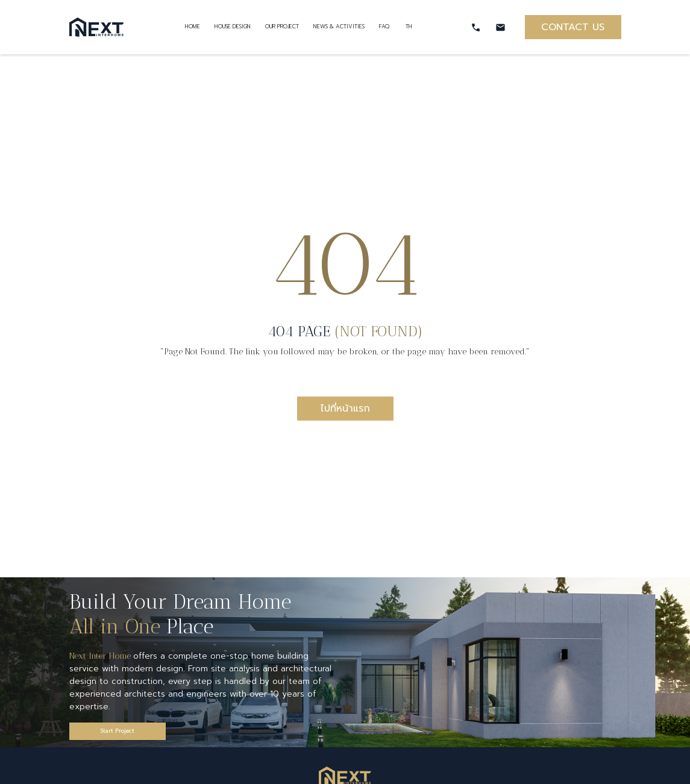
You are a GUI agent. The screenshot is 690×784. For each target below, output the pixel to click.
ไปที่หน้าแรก (345, 409)
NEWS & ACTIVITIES (339, 27)
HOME (193, 27)
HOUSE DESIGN (233, 27)
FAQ (385, 27)
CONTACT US (573, 27)
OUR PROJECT (282, 27)
